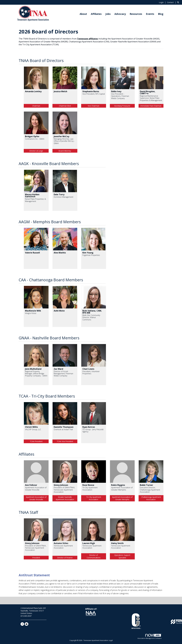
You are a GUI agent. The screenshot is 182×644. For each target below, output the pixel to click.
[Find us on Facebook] (22, 624)
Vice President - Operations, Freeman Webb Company (120, 96)
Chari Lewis (88, 369)
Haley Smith (117, 543)
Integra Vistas (31, 313)
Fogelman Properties (91, 255)
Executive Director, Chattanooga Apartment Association (150, 490)
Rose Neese (88, 485)
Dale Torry (59, 194)
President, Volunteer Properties (91, 373)
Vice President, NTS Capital (94, 94)
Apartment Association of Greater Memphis (122, 489)
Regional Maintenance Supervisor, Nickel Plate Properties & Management (151, 98)
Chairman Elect (65, 106)
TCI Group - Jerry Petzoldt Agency (93, 431)
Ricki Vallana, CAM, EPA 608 (92, 312)
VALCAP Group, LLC (33, 429)
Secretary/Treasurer (122, 106)
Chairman (36, 106)
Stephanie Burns (91, 91)
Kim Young (88, 253)
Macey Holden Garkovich (32, 195)
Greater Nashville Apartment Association (65, 498)
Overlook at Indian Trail (63, 429)
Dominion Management (64, 197)
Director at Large (36, 151)
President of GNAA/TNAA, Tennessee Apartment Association (64, 490)
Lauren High (89, 543)
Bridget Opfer (32, 136)
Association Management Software (150, 637)
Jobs (108, 14)
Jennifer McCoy (61, 136)
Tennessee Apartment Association (63, 547)
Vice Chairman (94, 106)
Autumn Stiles (61, 543)
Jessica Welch (60, 91)
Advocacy (120, 14)
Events (150, 14)
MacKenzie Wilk (33, 311)
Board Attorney (65, 151)
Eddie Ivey (116, 91)
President (36, 558)
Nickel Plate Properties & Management (35, 200)
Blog (161, 14)
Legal (111, 640)
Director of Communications (94, 556)
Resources (136, 14)
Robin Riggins (118, 485)
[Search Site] (179, 2)
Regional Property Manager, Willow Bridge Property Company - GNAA (36, 374)
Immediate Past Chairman (151, 106)
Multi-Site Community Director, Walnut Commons (91, 317)
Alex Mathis (60, 253)
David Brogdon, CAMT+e (148, 92)
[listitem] (163, 2)
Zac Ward (58, 369)
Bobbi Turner (146, 485)
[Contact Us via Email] (26, 624)
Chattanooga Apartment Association (151, 498)
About (83, 14)
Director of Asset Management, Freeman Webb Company (63, 374)
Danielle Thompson (64, 427)
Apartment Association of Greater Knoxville (36, 489)
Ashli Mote (59, 311)
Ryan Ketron (89, 427)
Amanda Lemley (33, 91)
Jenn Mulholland (33, 369)
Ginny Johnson (61, 485)
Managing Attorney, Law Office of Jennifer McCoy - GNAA (64, 141)
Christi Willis (31, 427)
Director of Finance (65, 558)
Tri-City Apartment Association (90, 489)
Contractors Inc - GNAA (35, 139)
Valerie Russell (32, 253)
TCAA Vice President (65, 441)
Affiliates (96, 14)
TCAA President (36, 441)
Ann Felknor (31, 485)
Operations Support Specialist (122, 556)
